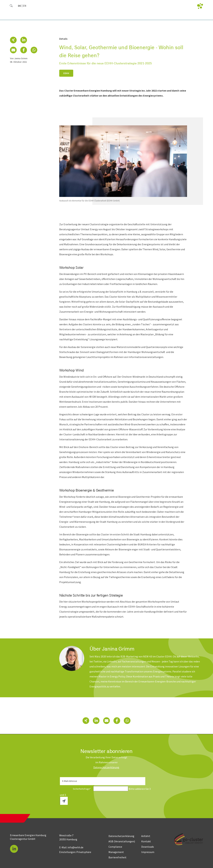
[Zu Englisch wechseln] (25, 6)
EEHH (66, 73)
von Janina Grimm (19, 58)
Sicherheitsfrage (76, 789)
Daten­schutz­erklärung (106, 767)
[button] (13, 40)
